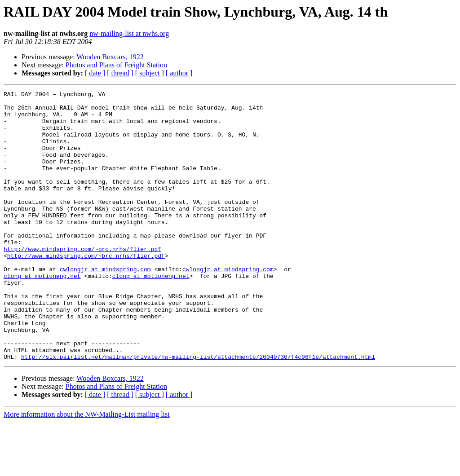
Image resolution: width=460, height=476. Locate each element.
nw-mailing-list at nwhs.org (129, 33)
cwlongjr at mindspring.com (105, 305)
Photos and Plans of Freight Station (116, 65)
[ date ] (95, 73)
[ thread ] (120, 73)
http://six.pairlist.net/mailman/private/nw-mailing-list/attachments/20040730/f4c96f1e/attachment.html (198, 410)
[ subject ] (150, 73)
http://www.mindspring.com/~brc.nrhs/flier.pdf (82, 281)
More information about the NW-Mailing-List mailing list (87, 468)
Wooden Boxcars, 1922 (110, 57)
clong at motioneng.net (42, 313)
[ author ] (179, 73)
